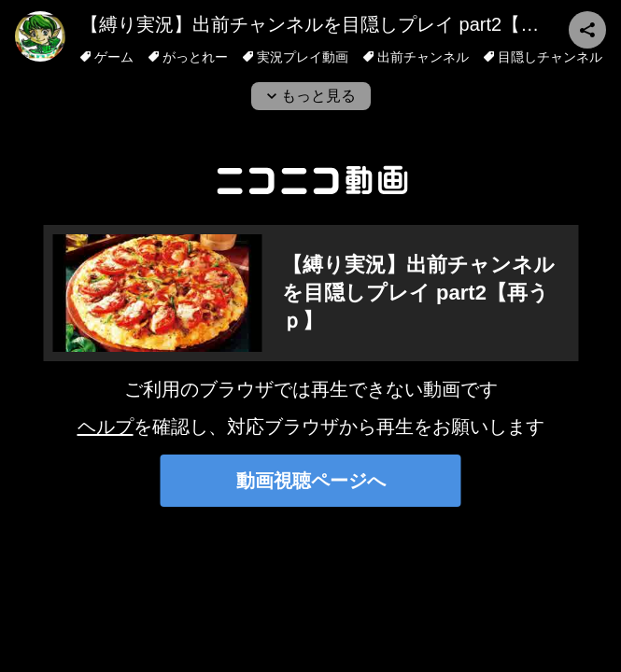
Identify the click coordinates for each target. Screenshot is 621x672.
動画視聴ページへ (311, 481)
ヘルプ (106, 427)
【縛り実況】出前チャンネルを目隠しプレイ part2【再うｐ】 (338, 24)
